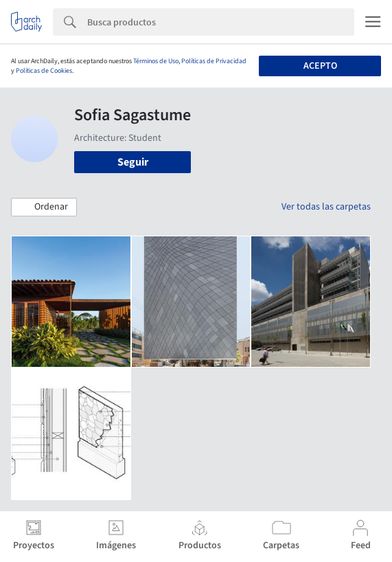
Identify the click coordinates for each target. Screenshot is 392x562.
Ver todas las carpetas (326, 207)
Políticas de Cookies (44, 71)
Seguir (133, 162)
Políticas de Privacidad (214, 61)
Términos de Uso (156, 61)
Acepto (320, 66)
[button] (44, 207)
